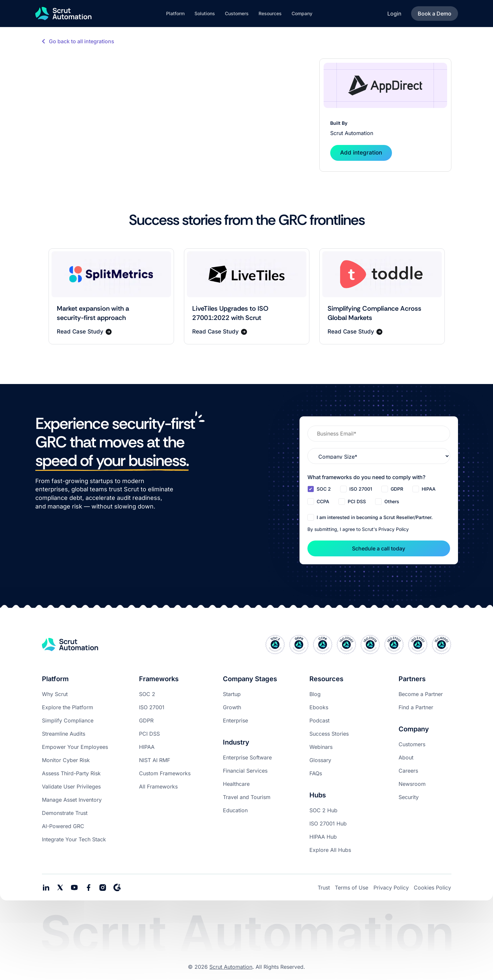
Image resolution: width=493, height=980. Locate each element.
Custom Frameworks (165, 773)
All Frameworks (158, 787)
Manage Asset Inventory (72, 800)
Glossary (320, 760)
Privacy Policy (391, 888)
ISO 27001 (152, 707)
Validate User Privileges (71, 787)
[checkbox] (379, 496)
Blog (315, 694)
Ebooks (319, 707)
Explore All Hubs (330, 850)
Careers (408, 771)
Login (394, 14)
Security (409, 797)
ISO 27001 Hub (328, 823)
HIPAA (147, 747)
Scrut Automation (231, 967)
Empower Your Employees (75, 747)
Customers (412, 744)
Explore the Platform (68, 707)
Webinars (321, 747)
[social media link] (60, 888)
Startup (232, 694)
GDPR (146, 720)
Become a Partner (421, 694)
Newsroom (412, 784)
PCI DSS (149, 734)
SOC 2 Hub (323, 810)
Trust (324, 888)
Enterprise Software (247, 757)
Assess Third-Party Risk (71, 773)
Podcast (319, 720)
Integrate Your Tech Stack (74, 839)
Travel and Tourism (247, 797)
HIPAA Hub (323, 837)
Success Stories (329, 734)
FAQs (316, 773)
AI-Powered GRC (63, 826)
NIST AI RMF (155, 760)
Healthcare (236, 784)
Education (235, 810)
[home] (63, 14)
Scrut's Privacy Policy (385, 529)
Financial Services (245, 771)
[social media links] (46, 888)
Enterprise (235, 720)
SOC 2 (147, 694)
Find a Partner (416, 707)
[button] (175, 14)
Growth (232, 707)
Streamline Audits (64, 734)
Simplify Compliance (68, 720)
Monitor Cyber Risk (66, 760)
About (406, 757)
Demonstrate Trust (65, 813)
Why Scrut (55, 694)
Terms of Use (352, 888)
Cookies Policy (432, 888)
